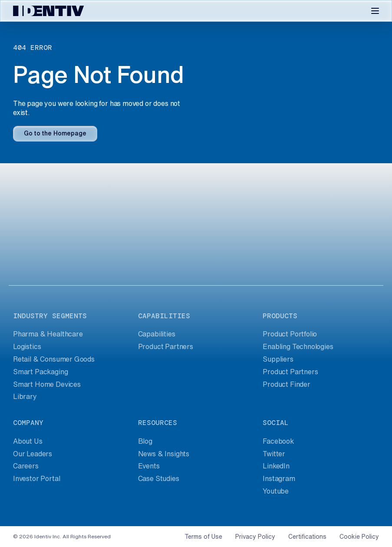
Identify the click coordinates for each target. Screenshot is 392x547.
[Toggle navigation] (375, 11)
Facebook (278, 441)
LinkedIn (276, 466)
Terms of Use (203, 537)
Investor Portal (36, 478)
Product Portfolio (290, 334)
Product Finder (287, 384)
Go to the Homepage (55, 133)
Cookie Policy (359, 537)
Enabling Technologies (298, 346)
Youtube (276, 491)
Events (149, 466)
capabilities (164, 316)
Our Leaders (33, 454)
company (28, 423)
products (280, 316)
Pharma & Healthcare (48, 334)
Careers (26, 466)
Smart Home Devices (47, 384)
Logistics (27, 346)
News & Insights (164, 454)
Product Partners (166, 346)
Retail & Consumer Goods (54, 359)
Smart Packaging (40, 372)
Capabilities (157, 334)
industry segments (50, 316)
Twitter (274, 454)
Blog (145, 441)
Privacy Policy (255, 537)
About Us (28, 441)
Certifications (307, 537)
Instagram (279, 478)
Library (25, 396)
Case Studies (159, 478)
